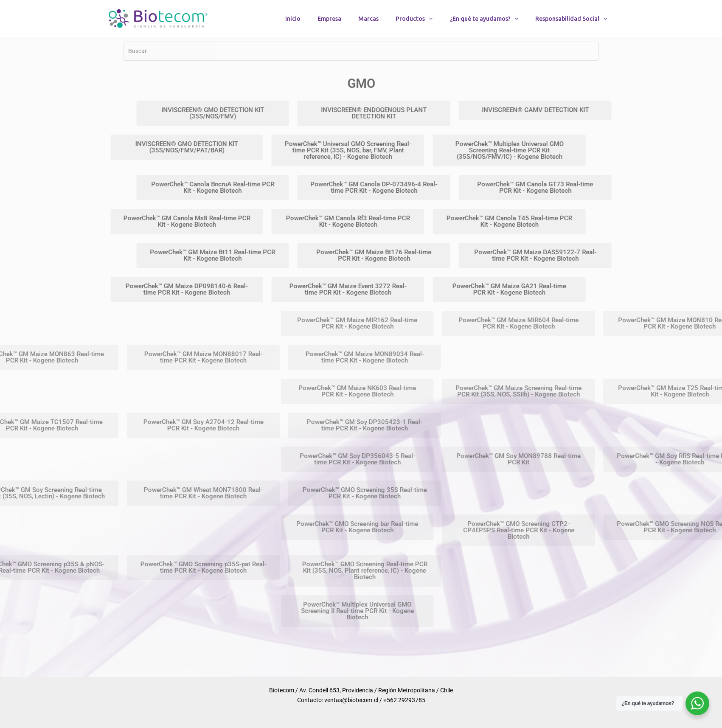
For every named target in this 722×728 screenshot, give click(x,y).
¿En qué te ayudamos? (484, 19)
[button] (429, 19)
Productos (414, 19)
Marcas (368, 19)
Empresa (329, 19)
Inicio (293, 19)
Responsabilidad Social (571, 19)
